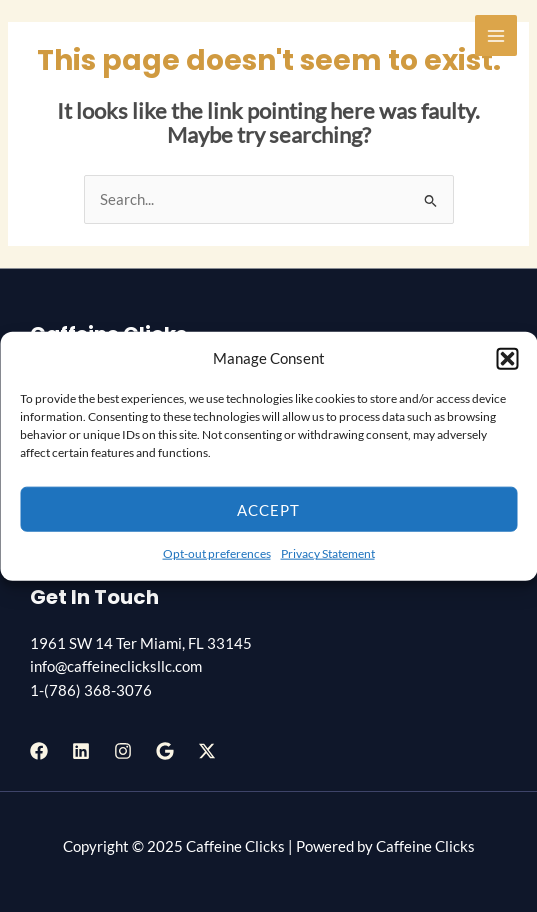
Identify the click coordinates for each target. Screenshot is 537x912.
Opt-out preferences (217, 553)
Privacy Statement (328, 553)
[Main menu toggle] (496, 36)
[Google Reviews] (165, 751)
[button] (507, 358)
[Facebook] (39, 751)
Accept (268, 510)
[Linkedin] (81, 751)
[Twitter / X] (207, 751)
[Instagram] (123, 751)
